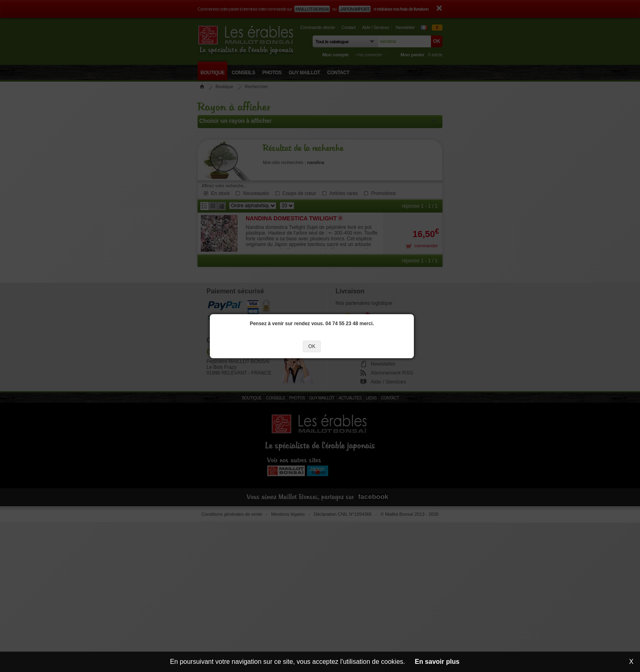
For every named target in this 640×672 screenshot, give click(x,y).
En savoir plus (437, 662)
